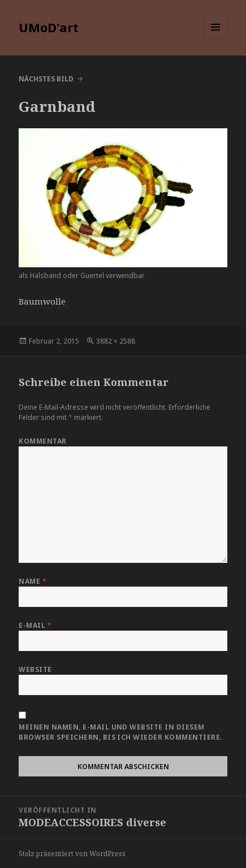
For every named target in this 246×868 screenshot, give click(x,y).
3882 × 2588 (116, 341)
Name (33, 581)
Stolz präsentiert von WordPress (72, 854)
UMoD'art (49, 27)
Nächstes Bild (46, 79)
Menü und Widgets (216, 39)
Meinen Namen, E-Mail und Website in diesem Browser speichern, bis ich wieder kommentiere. (120, 732)
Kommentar (42, 441)
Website (35, 669)
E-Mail (35, 625)
